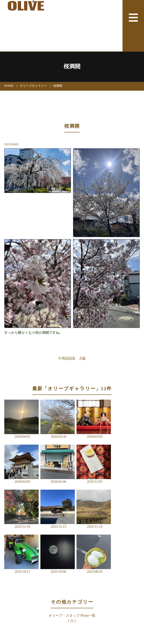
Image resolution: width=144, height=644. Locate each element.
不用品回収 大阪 (72, 358)
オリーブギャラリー (33, 86)
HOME (9, 86)
